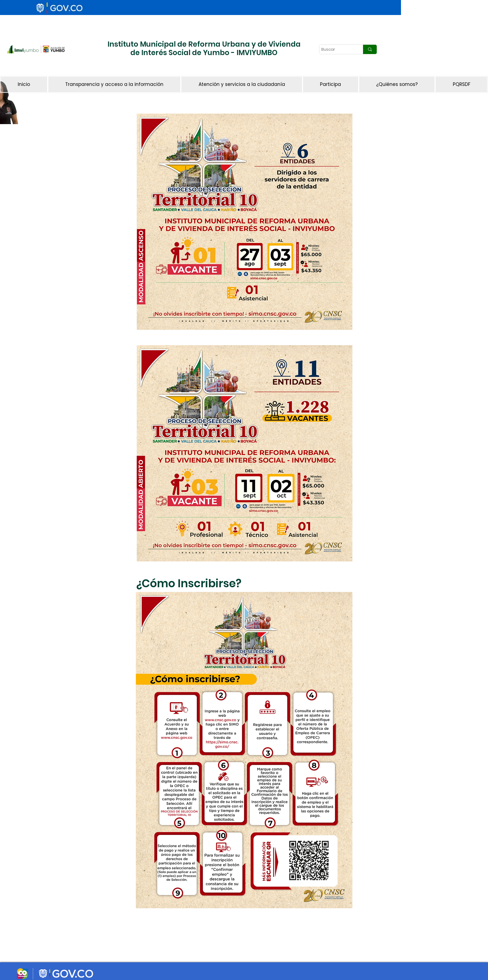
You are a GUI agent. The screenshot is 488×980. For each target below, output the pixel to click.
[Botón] (113, 67)
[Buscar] (336, 49)
